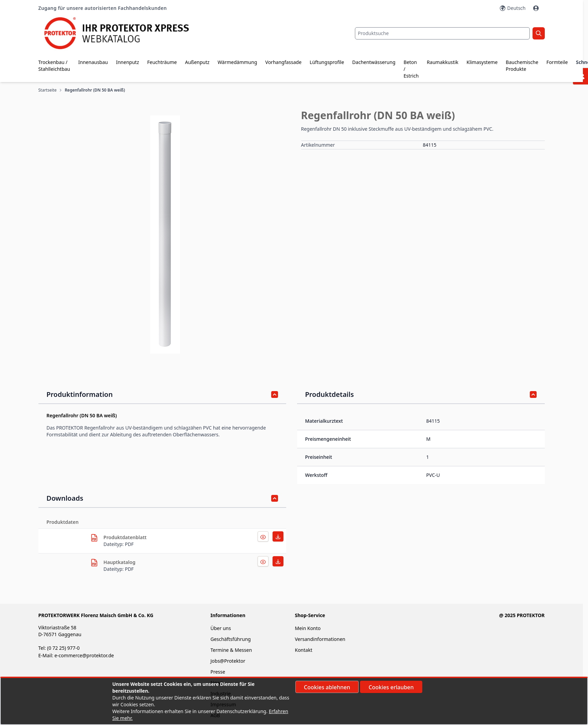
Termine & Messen (231, 650)
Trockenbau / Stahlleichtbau (54, 66)
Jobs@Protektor (228, 661)
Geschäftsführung (230, 639)
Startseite (48, 90)
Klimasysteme (482, 62)
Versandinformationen (320, 639)
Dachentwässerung (374, 62)
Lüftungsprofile (327, 62)
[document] (294, 701)
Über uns (221, 628)
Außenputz (197, 62)
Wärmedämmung (238, 62)
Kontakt (303, 650)
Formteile (557, 62)
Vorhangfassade (284, 62)
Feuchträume (162, 62)
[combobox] (442, 33)
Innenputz (128, 62)
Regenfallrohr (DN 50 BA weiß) (95, 90)
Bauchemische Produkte (522, 66)
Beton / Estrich (411, 69)
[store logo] (123, 33)
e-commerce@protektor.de (84, 655)
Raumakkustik (443, 62)
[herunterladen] (94, 538)
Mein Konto (308, 628)
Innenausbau (93, 62)
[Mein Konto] (537, 8)
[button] (165, 235)
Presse (218, 672)
